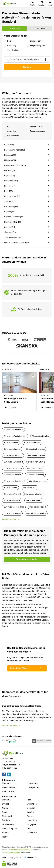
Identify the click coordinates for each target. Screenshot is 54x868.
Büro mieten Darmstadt (35, 449)
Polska (30, 816)
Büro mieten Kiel (10, 488)
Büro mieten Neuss (34, 500)
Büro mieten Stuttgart (12, 513)
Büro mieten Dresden (36, 455)
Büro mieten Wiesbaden (36, 513)
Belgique (6, 820)
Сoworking (10, 131)
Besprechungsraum (36, 131)
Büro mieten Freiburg (35, 475)
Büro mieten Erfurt (36, 462)
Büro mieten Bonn (11, 443)
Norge (5, 808)
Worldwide (32, 833)
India (29, 829)
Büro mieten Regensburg (14, 507)
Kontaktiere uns (9, 787)
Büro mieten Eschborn (13, 468)
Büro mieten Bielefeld (41, 436)
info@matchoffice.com (11, 765)
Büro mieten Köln (30, 488)
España (6, 833)
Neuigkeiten (33, 787)
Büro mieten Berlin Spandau (15, 436)
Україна (31, 812)
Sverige (6, 804)
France (5, 837)
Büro (8, 127)
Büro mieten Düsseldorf (13, 462)
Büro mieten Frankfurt (13, 475)
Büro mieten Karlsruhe (38, 481)
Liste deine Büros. (26, 668)
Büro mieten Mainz (11, 494)
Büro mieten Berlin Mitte (13, 430)
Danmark (6, 800)
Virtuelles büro (11, 136)
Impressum (33, 783)
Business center (35, 127)
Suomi (5, 812)
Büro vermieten (9, 792)
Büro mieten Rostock (38, 507)
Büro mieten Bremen (32, 443)
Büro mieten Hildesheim (13, 481)
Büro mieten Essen (35, 468)
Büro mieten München (33, 494)
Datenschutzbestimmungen (22, 850)
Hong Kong (32, 820)
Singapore (32, 824)
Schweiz (31, 808)
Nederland (7, 816)
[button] (34, 375)
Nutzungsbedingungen (11, 852)
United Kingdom (9, 829)
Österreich (32, 804)
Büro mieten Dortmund (13, 455)
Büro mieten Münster (12, 500)
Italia (29, 800)
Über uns (6, 783)
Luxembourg (8, 824)
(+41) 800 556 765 (10, 768)
